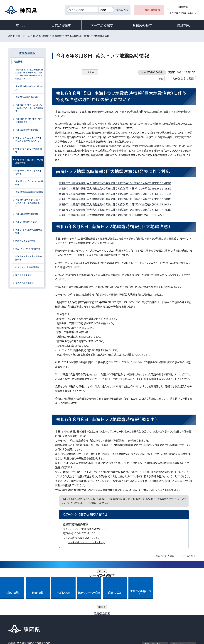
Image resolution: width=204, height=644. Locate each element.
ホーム (20, 25)
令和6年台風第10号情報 (27, 130)
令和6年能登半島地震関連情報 (29, 192)
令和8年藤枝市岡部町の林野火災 (29, 88)
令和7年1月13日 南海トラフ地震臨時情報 (29, 121)
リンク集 (159, 617)
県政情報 (184, 25)
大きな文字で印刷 (183, 79)
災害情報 (57, 36)
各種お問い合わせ (154, 598)
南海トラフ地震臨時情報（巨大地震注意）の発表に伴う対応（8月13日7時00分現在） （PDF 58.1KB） (116, 194)
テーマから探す (102, 25)
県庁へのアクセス (182, 598)
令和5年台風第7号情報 (26, 222)
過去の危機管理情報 (25, 283)
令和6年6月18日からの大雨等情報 (29, 183)
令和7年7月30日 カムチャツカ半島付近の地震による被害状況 (29, 108)
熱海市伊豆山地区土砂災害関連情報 (29, 258)
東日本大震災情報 (24, 275)
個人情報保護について (58, 617)
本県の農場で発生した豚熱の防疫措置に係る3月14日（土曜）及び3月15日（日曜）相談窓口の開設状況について (29, 74)
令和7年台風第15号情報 (27, 97)
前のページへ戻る (165, 556)
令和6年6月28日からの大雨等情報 (29, 172)
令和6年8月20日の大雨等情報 (29, 150)
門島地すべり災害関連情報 (27, 267)
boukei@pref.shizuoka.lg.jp (87, 542)
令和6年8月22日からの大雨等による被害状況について (29, 139)
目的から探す (61, 25)
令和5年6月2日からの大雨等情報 (29, 231)
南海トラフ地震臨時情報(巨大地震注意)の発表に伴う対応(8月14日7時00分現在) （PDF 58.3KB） (117, 189)
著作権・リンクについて (23, 617)
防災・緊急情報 (152, 10)
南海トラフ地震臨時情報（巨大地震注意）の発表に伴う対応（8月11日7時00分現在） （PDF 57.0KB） (116, 204)
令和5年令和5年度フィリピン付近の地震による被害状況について (29, 203)
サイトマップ (181, 617)
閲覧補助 (183, 7)
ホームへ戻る (189, 556)
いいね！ (92, 72)
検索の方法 (122, 10)
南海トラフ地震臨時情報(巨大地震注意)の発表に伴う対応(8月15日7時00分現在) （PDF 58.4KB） (117, 183)
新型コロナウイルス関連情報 (28, 249)
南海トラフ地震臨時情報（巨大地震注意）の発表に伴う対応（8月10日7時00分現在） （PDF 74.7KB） (117, 210)
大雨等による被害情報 (25, 241)
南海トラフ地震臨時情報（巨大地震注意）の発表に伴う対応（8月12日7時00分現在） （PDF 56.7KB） (117, 199)
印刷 (161, 79)
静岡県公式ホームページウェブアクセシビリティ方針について (112, 617)
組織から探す (143, 25)
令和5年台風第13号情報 (27, 214)
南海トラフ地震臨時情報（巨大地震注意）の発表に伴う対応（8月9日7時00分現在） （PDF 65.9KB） (116, 215)
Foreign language (182, 13)
